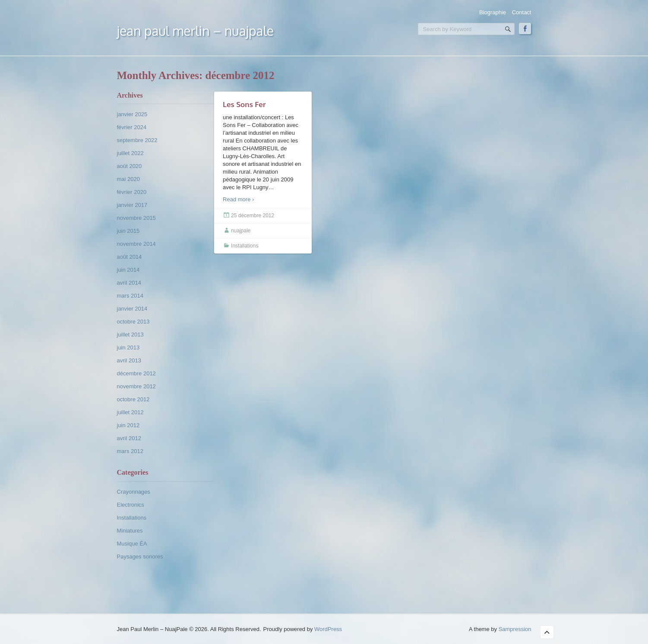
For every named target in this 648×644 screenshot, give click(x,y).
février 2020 (132, 192)
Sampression (515, 629)
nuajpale (241, 231)
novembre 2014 (136, 244)
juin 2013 (128, 347)
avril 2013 (129, 360)
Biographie (493, 12)
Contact (522, 12)
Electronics (131, 505)
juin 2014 (128, 270)
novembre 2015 (136, 218)
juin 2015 (128, 231)
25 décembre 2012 (253, 216)
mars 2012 (130, 451)
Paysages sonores (140, 557)
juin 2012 (128, 425)
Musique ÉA (132, 544)
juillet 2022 (130, 153)
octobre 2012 (133, 399)
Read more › (238, 199)
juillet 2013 (130, 335)
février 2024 (132, 127)
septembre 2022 (137, 140)
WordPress (328, 629)
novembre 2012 (136, 386)
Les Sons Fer (244, 104)
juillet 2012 (130, 412)
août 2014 (130, 257)
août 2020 (130, 166)
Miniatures (130, 531)
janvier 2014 (132, 309)
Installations (132, 518)
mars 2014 (130, 296)
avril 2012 (129, 438)
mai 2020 (128, 179)
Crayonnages (134, 492)
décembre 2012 (136, 373)
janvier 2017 (132, 205)
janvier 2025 (132, 114)
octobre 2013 (133, 322)
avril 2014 (129, 283)
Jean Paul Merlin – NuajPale (196, 31)
